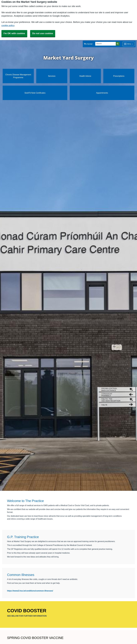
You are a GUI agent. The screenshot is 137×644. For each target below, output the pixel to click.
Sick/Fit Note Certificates (35, 93)
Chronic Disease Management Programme (18, 76)
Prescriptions (119, 76)
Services (52, 76)
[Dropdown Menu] (129, 44)
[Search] (106, 44)
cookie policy (8, 25)
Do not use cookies (43, 33)
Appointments (102, 93)
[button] (88, 44)
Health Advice (85, 76)
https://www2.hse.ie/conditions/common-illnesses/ (30, 591)
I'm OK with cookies (14, 33)
